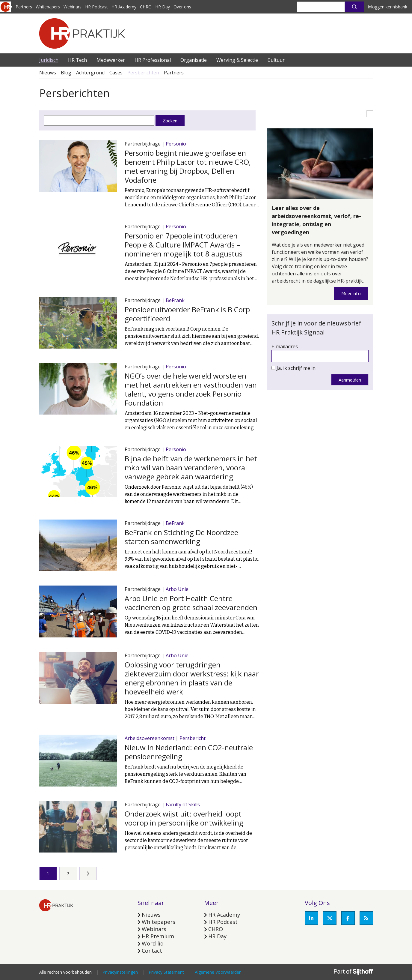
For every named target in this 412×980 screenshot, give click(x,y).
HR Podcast (96, 7)
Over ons (182, 7)
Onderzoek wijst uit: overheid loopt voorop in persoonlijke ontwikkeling (184, 818)
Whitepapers (48, 7)
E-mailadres (285, 346)
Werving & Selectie (237, 60)
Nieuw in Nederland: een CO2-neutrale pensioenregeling (189, 752)
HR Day (163, 7)
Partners (24, 7)
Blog (66, 73)
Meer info (351, 293)
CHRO (146, 7)
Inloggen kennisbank (387, 7)
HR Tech (77, 60)
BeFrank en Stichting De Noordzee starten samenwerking (181, 537)
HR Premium (158, 936)
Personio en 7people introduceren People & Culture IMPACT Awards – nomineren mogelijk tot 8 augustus (184, 245)
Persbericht (193, 738)
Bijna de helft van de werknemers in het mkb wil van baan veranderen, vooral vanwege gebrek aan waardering (191, 468)
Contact (152, 951)
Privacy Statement (166, 972)
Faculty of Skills (183, 805)
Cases (116, 73)
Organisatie (194, 60)
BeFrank (175, 300)
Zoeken (170, 121)
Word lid (153, 943)
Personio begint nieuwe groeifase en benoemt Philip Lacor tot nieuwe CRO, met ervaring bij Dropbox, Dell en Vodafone (188, 166)
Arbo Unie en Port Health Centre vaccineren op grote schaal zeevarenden (191, 603)
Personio (176, 144)
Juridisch (49, 60)
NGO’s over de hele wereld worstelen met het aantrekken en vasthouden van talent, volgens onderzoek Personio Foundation (191, 389)
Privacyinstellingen (120, 972)
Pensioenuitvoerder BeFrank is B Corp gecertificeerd (187, 314)
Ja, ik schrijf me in (296, 368)
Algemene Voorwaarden (218, 972)
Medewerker (111, 60)
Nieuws (48, 73)
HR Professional (153, 60)
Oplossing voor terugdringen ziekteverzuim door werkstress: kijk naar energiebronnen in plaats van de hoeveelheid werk (192, 678)
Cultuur (276, 60)
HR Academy (124, 7)
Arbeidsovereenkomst (150, 738)
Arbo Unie (177, 589)
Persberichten (143, 73)
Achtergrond (90, 73)
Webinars (73, 7)
